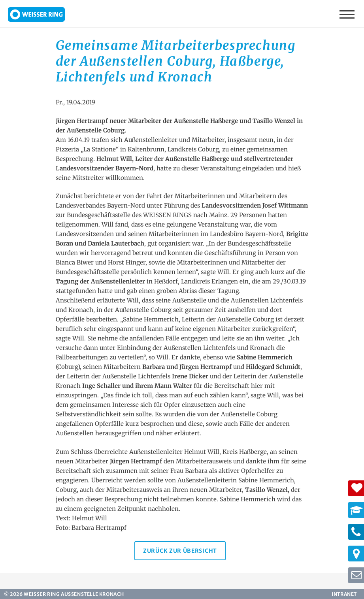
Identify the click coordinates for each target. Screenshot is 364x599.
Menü (348, 14)
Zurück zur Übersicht (180, 551)
